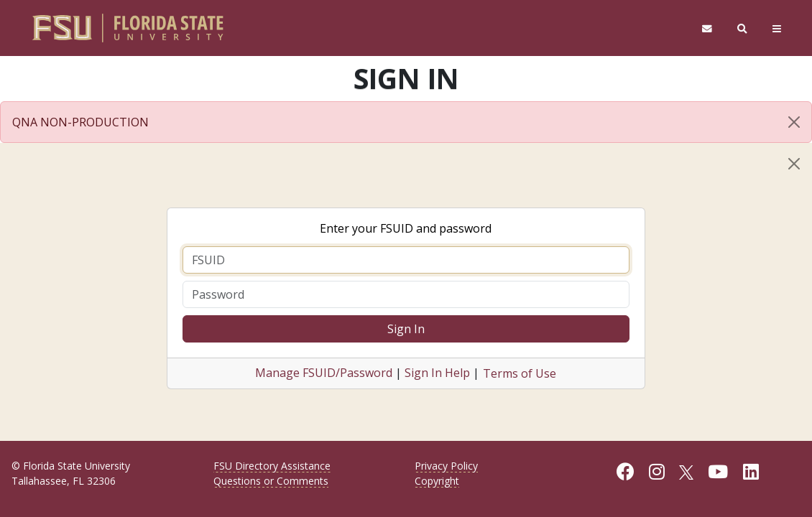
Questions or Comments (271, 481)
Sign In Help (437, 373)
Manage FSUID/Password (324, 373)
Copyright (437, 481)
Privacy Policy (446, 466)
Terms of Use (520, 373)
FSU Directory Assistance (272, 466)
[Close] (794, 122)
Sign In (406, 329)
